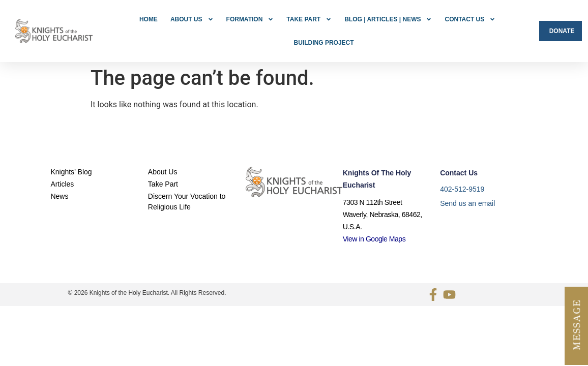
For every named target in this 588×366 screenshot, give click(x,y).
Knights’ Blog (71, 149)
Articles (62, 162)
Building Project (324, 43)
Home (149, 19)
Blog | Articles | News (388, 19)
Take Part (309, 19)
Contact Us (470, 19)
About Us (192, 19)
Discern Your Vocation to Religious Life (187, 179)
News (59, 174)
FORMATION (250, 19)
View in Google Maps (374, 217)
